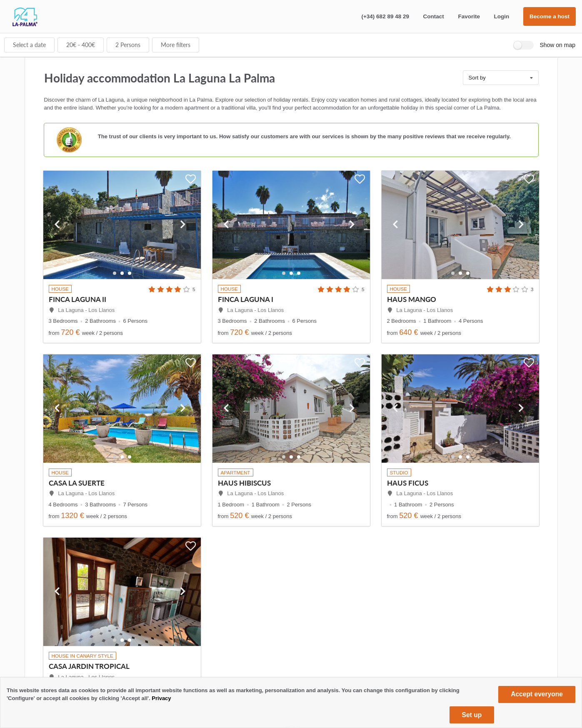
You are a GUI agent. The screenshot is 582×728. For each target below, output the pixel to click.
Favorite (469, 16)
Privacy (161, 698)
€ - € (81, 45)
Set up (472, 715)
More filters (176, 45)
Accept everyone (537, 694)
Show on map (557, 45)
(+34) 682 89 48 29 (385, 16)
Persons (128, 45)
